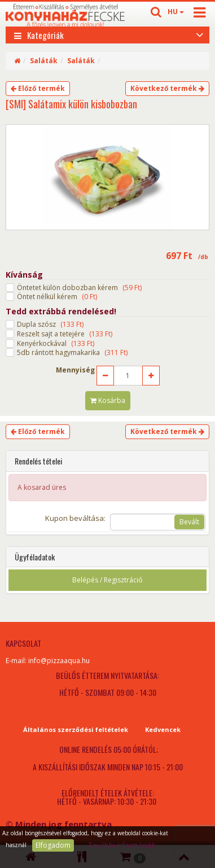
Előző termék (38, 88)
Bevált (189, 522)
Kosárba (108, 400)
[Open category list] (200, 34)
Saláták (44, 61)
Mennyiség (75, 370)
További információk (122, 845)
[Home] (17, 61)
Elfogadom (53, 845)
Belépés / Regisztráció (107, 580)
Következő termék (167, 88)
